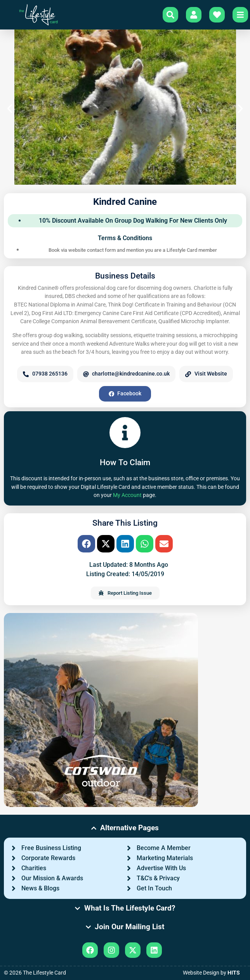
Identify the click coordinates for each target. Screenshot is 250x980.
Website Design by (211, 973)
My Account (127, 495)
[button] (10, 109)
